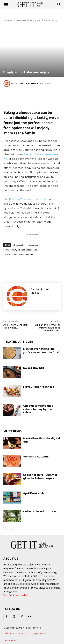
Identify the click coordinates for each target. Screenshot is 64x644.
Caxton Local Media (26, 84)
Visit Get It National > (15, 595)
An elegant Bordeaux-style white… (16, 326)
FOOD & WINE (20, 20)
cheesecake (19, 245)
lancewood (33, 245)
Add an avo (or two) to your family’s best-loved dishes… (48, 328)
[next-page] (11, 527)
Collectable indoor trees (40, 511)
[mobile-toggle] (6, 5)
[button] (59, 5)
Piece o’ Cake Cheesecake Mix (29, 199)
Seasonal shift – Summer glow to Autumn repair (40, 476)
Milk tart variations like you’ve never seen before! (41, 350)
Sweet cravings (34, 368)
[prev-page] (6, 527)
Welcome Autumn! (36, 457)
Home (6, 20)
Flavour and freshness (39, 387)
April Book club (34, 493)
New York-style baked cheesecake (21, 250)
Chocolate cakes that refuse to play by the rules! (38, 409)
